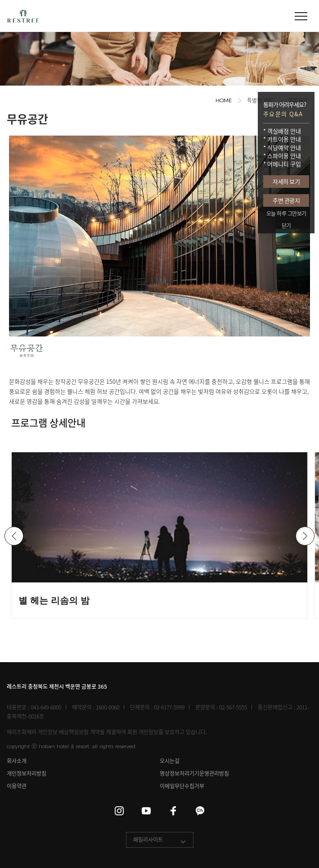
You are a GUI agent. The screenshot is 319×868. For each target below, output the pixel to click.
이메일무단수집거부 (182, 786)
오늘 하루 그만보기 (286, 214)
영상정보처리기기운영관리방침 (194, 774)
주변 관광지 (286, 200)
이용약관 (17, 786)
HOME (224, 100)
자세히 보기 (286, 181)
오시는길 (170, 761)
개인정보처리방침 (27, 774)
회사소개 (17, 761)
